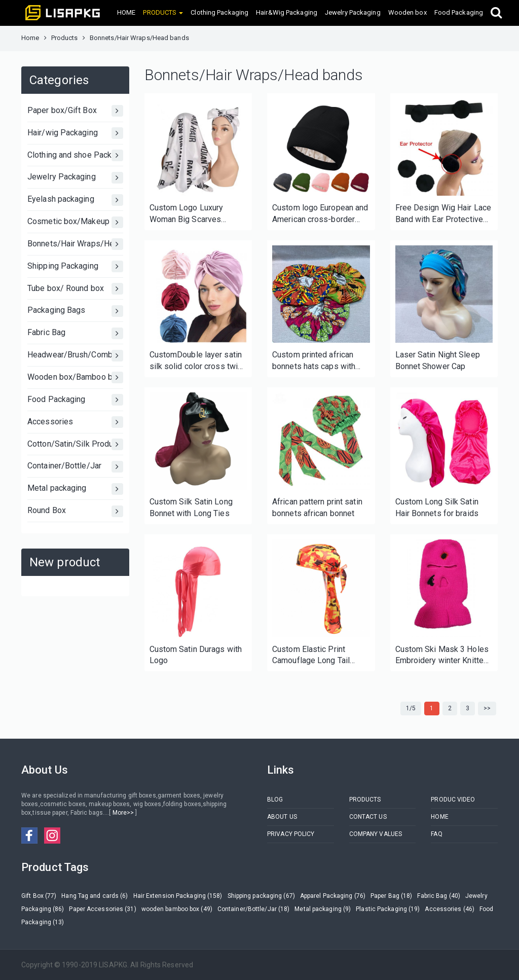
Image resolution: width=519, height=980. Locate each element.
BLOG (275, 800)
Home (30, 38)
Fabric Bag (75, 333)
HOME (126, 12)
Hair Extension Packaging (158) (178, 896)
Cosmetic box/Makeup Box (75, 222)
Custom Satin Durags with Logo (196, 655)
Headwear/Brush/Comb (75, 356)
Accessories (75, 422)
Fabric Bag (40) (439, 896)
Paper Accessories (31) (102, 909)
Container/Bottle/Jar (75, 467)
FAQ (436, 834)
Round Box (75, 511)
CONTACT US (368, 817)
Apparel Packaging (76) (333, 896)
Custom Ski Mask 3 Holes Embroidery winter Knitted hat (442, 656)
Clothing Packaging (219, 12)
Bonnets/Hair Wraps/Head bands (75, 244)
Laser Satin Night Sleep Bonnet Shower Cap (438, 360)
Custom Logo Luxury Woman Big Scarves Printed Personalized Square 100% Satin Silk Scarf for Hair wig (191, 214)
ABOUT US (282, 817)
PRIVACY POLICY (291, 834)
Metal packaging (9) (323, 909)
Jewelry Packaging (353, 12)
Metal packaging (75, 489)
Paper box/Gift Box (75, 111)
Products (65, 38)
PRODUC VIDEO (453, 800)
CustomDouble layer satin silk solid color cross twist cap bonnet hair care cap (197, 361)
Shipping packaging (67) (261, 896)
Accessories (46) (450, 909)
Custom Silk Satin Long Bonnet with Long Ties (191, 507)
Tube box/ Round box (75, 289)
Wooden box (407, 12)
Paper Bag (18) (391, 896)
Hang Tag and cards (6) (95, 896)
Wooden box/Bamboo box (75, 377)
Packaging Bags (75, 311)
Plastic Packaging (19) (388, 909)
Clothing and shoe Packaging (75, 155)
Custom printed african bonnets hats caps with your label (314, 361)
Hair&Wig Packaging (287, 12)
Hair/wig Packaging (75, 133)
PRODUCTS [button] (163, 12)
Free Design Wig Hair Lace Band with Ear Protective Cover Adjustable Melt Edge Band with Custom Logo (443, 214)
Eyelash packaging (75, 200)
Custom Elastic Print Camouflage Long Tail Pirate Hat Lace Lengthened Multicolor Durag (312, 656)
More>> (123, 813)
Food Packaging (459, 12)
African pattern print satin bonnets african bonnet (317, 507)
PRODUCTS (365, 800)
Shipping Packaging (75, 266)
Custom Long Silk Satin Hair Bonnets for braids (437, 507)
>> (487, 708)
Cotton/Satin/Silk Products (75, 444)
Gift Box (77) (39, 896)
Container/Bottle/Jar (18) (254, 909)
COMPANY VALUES (376, 834)
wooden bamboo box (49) (177, 909)
